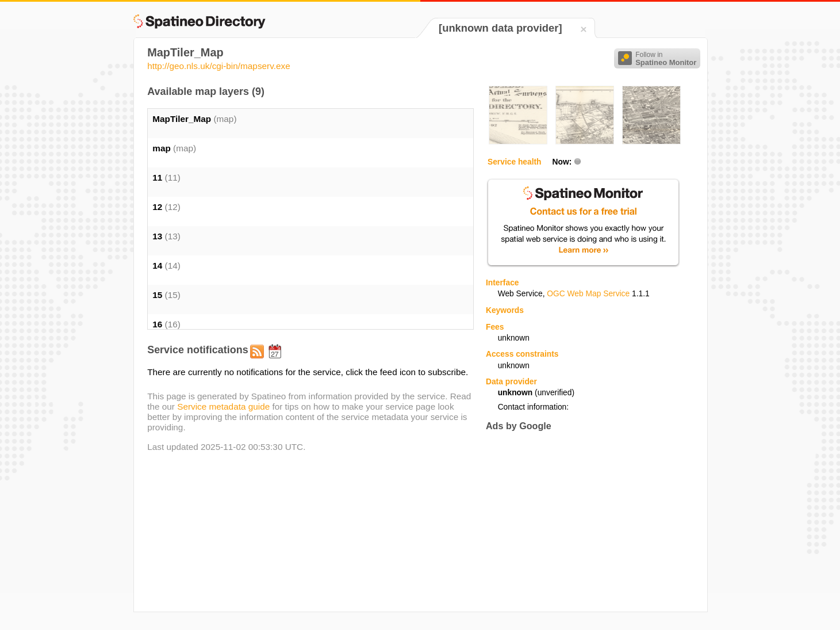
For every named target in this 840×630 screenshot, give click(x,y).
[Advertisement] (582, 521)
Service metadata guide (223, 406)
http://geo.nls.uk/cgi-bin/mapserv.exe (219, 66)
